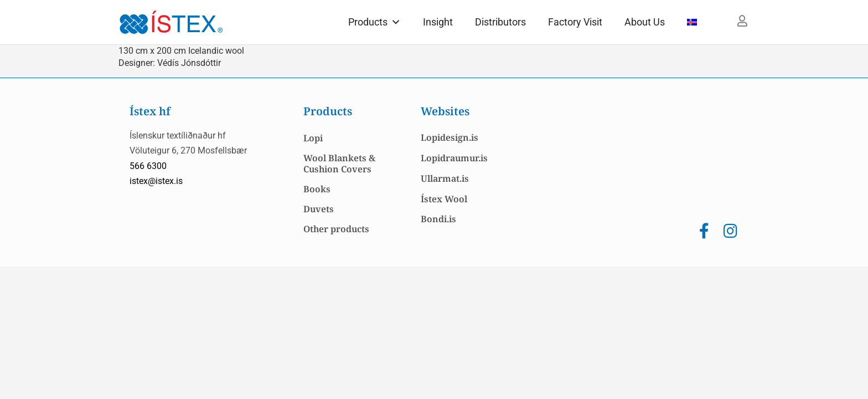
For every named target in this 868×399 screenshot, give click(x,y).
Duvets (319, 209)
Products (374, 22)
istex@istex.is (156, 181)
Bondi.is (438, 219)
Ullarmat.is (445, 178)
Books (317, 189)
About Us (645, 22)
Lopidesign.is (449, 137)
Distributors (500, 22)
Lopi (313, 138)
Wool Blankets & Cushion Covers (339, 163)
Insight (438, 22)
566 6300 (148, 166)
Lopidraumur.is (454, 158)
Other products (336, 229)
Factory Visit (575, 22)
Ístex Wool (444, 199)
